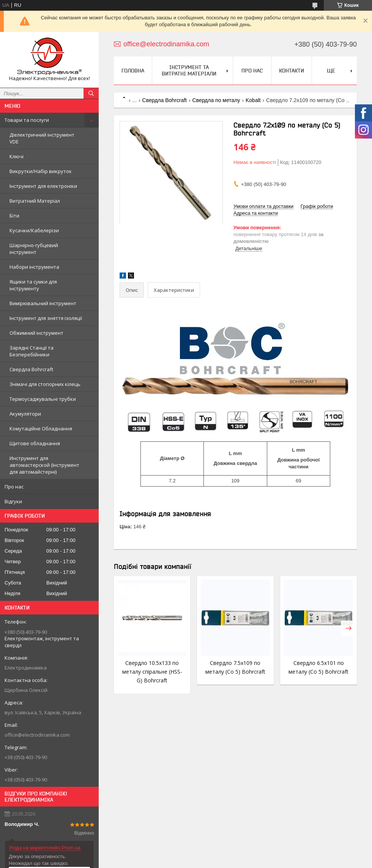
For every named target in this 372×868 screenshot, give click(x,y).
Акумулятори (25, 414)
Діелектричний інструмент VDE (42, 138)
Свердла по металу (216, 100)
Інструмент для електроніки (43, 186)
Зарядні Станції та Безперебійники (32, 351)
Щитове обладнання (35, 443)
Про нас (14, 487)
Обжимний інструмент (36, 333)
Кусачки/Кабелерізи (34, 230)
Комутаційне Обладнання (41, 428)
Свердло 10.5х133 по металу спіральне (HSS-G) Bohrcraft (152, 672)
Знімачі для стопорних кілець (45, 384)
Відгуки (13, 501)
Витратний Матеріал (35, 201)
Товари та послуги (27, 120)
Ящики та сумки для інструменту (33, 285)
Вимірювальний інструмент (43, 303)
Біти (14, 216)
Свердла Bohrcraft (31, 369)
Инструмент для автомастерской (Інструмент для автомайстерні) (44, 465)
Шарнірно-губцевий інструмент (34, 249)
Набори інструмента (34, 267)
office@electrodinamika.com (37, 735)
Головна (133, 71)
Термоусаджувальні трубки (43, 399)
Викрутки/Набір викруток (41, 171)
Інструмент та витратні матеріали (189, 70)
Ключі (17, 156)
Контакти (292, 71)
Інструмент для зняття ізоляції (46, 318)
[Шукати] (91, 93)
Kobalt (253, 100)
